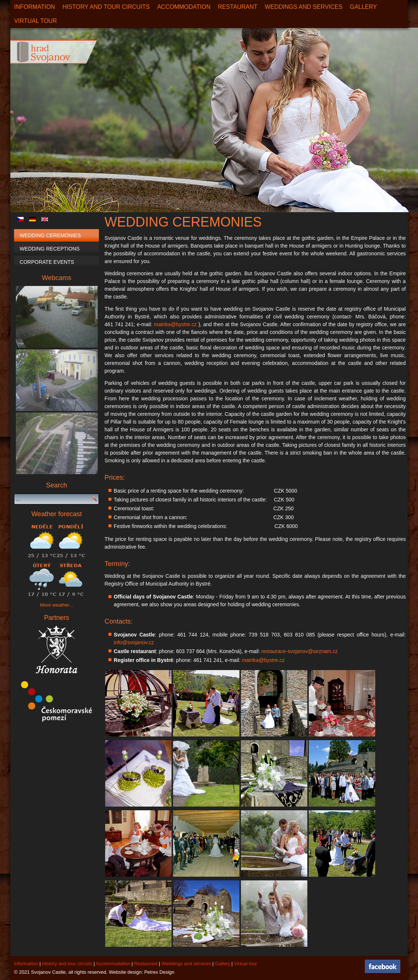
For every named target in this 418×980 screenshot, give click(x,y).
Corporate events (47, 262)
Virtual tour (246, 964)
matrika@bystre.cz (175, 324)
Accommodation (184, 7)
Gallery (363, 7)
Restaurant (238, 7)
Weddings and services (304, 7)
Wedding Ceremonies (50, 235)
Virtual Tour (35, 21)
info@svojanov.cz (134, 642)
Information (34, 7)
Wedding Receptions (50, 249)
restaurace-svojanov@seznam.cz (299, 651)
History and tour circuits (106, 7)
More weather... (57, 605)
